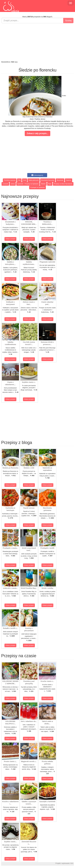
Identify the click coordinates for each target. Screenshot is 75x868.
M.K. (72, 863)
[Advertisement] (37, 42)
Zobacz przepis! (10, 239)
